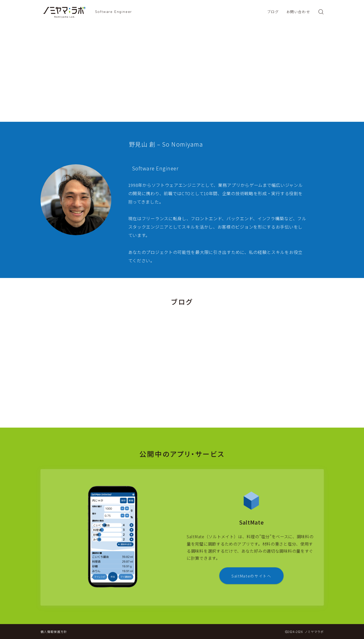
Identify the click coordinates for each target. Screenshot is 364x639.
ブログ (273, 12)
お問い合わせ (298, 12)
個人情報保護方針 (54, 632)
